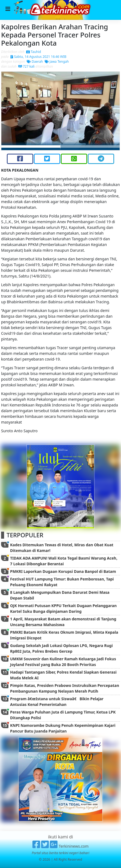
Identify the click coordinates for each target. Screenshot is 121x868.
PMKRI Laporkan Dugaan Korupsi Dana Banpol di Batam (63, 571)
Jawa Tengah (57, 61)
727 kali (26, 66)
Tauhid (34, 52)
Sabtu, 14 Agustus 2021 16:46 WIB (38, 57)
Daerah (35, 61)
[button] (10, 111)
